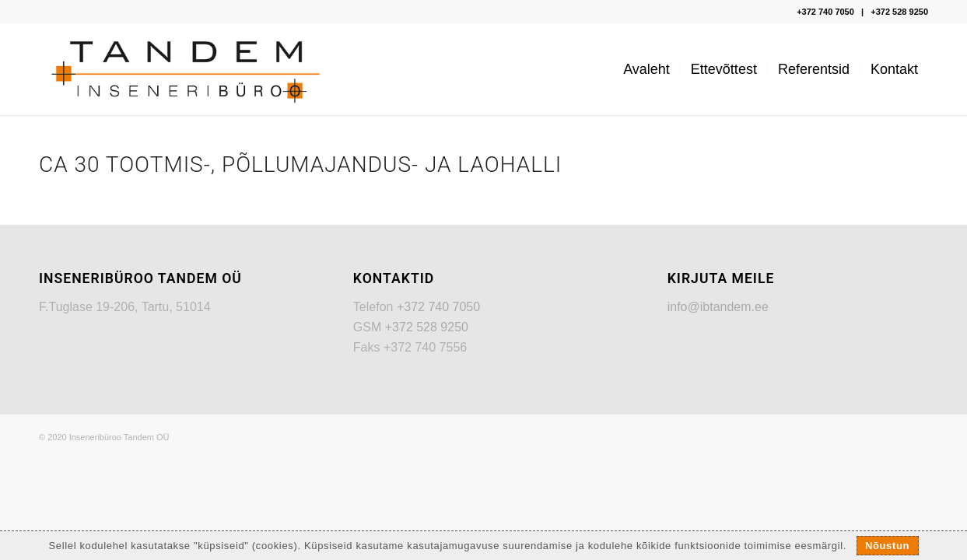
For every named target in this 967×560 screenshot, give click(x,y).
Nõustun (887, 546)
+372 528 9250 (899, 12)
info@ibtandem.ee (718, 307)
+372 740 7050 (825, 12)
